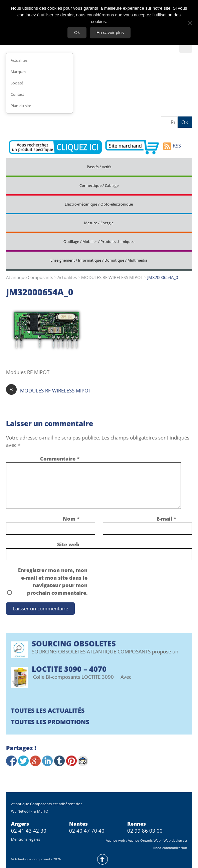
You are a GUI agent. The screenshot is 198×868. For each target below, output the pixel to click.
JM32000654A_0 (40, 292)
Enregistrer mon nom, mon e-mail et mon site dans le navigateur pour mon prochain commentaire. (53, 581)
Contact (17, 94)
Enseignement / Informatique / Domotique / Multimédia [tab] (99, 260)
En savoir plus (110, 33)
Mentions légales (26, 839)
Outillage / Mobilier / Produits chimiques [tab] (99, 241)
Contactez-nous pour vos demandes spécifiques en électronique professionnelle (55, 147)
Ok (77, 33)
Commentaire (60, 459)
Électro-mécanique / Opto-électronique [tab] (99, 204)
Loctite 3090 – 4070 (69, 669)
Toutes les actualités (48, 710)
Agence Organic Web (144, 840)
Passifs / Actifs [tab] (99, 167)
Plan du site (21, 106)
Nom (71, 519)
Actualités (19, 60)
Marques (18, 72)
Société (17, 83)
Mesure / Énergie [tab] (99, 223)
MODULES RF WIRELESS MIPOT (112, 277)
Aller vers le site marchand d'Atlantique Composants (132, 147)
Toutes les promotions (50, 722)
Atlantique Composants (30, 277)
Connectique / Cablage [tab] (99, 185)
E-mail (166, 519)
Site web (68, 544)
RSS (172, 146)
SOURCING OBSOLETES (74, 643)
